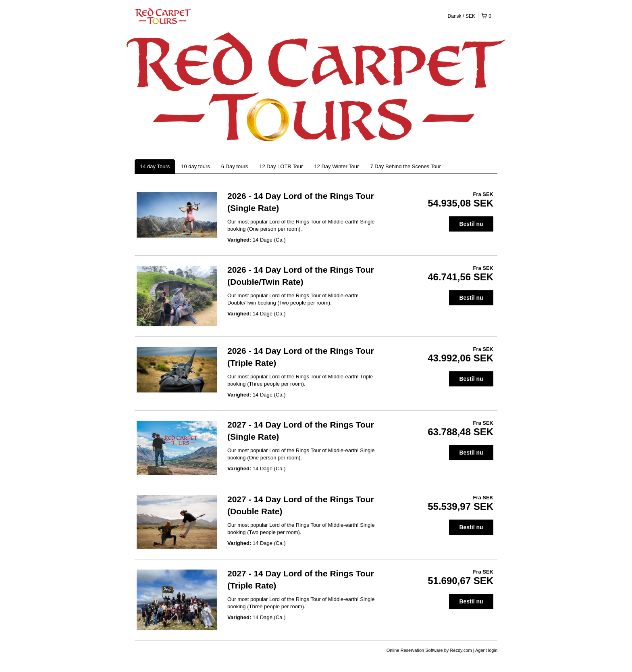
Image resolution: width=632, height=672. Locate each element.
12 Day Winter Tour (336, 166)
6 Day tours (235, 166)
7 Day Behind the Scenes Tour (405, 166)
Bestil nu (471, 224)
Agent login (486, 650)
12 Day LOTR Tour (281, 166)
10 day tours (195, 166)
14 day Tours (155, 166)
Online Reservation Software (415, 650)
